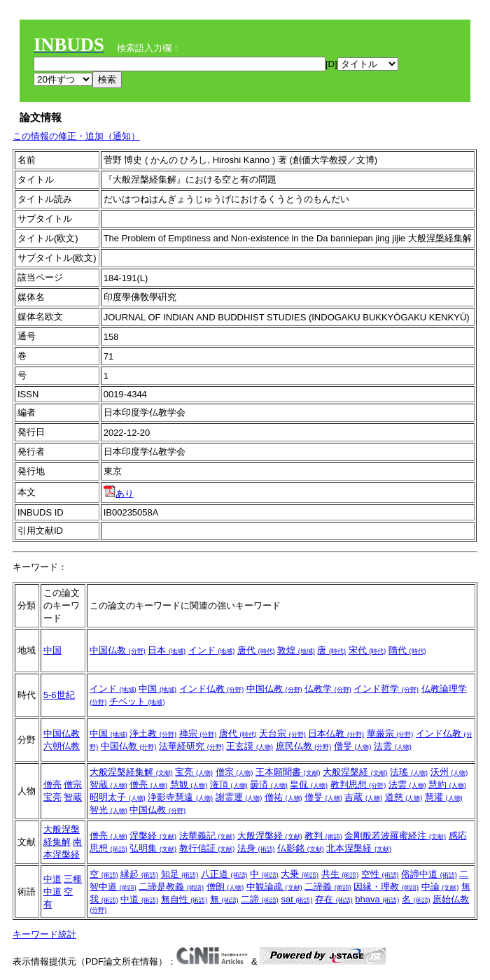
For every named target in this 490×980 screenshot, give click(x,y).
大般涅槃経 (355, 772)
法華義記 (207, 836)
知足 (180, 874)
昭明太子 (118, 797)
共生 (340, 874)
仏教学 (328, 689)
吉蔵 (363, 797)
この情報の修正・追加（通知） (76, 136)
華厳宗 (390, 733)
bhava (377, 899)
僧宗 (73, 784)
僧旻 (353, 746)
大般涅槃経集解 (131, 772)
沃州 (449, 772)
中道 (52, 879)
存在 (334, 899)
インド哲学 (386, 689)
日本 (167, 650)
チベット (137, 701)
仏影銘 (301, 848)
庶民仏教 (304, 746)
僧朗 (225, 887)
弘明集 (153, 848)
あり (119, 493)
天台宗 (282, 733)
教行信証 (207, 848)
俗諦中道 (429, 874)
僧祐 (283, 797)
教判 (323, 836)
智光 (108, 810)
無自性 (184, 899)
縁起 (139, 874)
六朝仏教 (62, 746)
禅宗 (198, 733)
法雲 (393, 746)
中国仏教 (118, 650)
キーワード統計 (44, 934)
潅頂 (229, 784)
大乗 (300, 874)
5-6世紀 (59, 695)
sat (296, 899)
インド (212, 650)
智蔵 (73, 797)
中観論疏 (274, 887)
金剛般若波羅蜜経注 (395, 836)
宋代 (367, 650)
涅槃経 (153, 836)
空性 (380, 874)
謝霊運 (239, 797)
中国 (52, 650)
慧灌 (444, 797)
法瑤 (409, 772)
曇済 (269, 784)
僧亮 (52, 784)
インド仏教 (212, 689)
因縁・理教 (386, 887)
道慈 (404, 797)
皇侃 (309, 784)
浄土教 (153, 733)
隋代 (407, 650)
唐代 (256, 650)
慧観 (189, 784)
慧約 (447, 784)
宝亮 (52, 797)
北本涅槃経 (359, 848)
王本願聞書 (288, 772)
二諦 (260, 899)
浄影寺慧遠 (180, 797)
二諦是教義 (171, 887)
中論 (440, 887)
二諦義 (328, 887)
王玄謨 (250, 746)
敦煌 (296, 650)
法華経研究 (191, 746)
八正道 (224, 874)
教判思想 (358, 784)
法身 (256, 848)
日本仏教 (336, 733)
